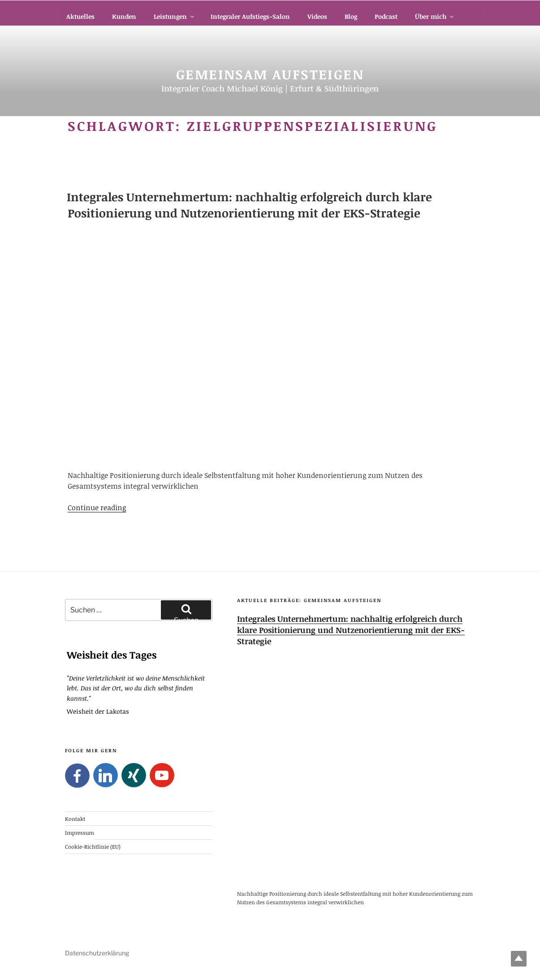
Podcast (386, 16)
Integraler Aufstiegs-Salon (250, 16)
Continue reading (97, 507)
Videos (317, 16)
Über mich (435, 16)
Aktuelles (80, 16)
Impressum (80, 833)
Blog (351, 16)
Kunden (124, 16)
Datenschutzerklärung (97, 953)
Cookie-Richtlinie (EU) (93, 846)
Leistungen (175, 16)
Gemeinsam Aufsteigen (270, 74)
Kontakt (75, 818)
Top (519, 959)
